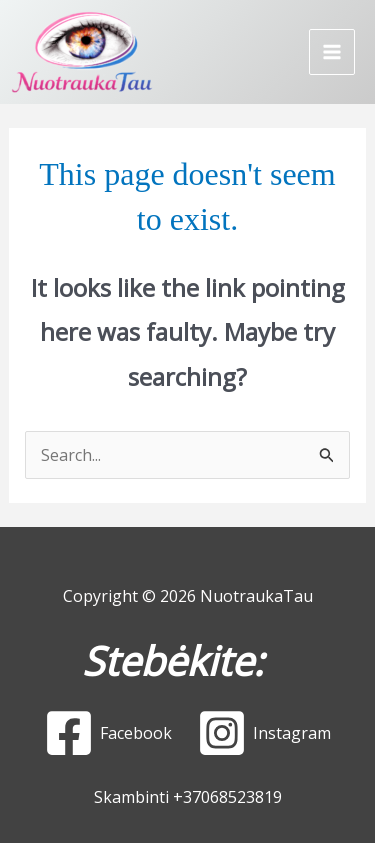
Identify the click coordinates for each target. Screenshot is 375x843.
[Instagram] (264, 733)
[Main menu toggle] (332, 52)
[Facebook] (108, 733)
